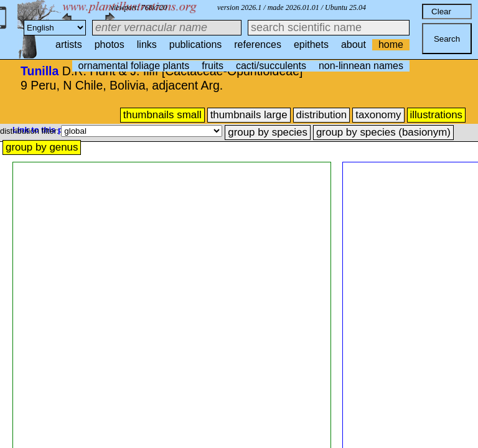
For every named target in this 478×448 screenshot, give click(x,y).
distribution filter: (30, 131)
